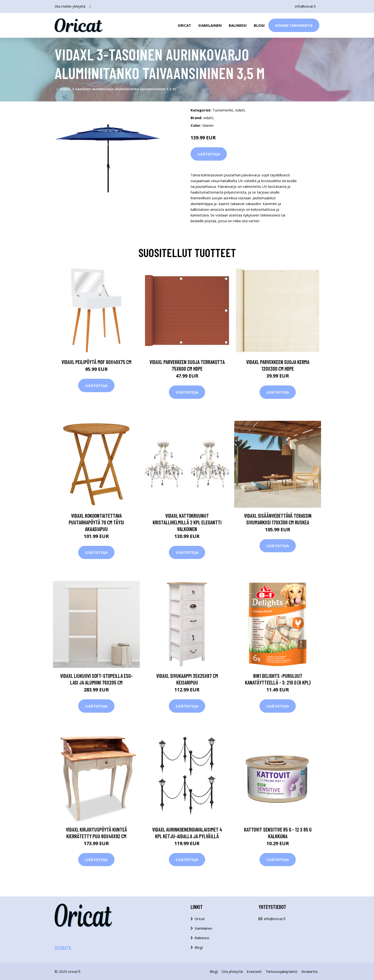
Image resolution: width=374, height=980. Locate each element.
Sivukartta (309, 971)
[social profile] (90, 6)
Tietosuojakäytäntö (281, 971)
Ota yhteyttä (232, 971)
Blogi (259, 25)
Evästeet (254, 971)
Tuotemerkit (223, 110)
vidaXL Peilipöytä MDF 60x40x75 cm (96, 362)
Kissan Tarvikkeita (294, 25)
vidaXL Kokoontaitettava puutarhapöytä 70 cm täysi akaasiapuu (96, 522)
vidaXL (240, 110)
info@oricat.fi (305, 6)
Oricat (184, 25)
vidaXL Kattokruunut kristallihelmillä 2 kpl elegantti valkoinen (187, 522)
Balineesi (238, 25)
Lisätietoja (209, 154)
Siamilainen (210, 25)
